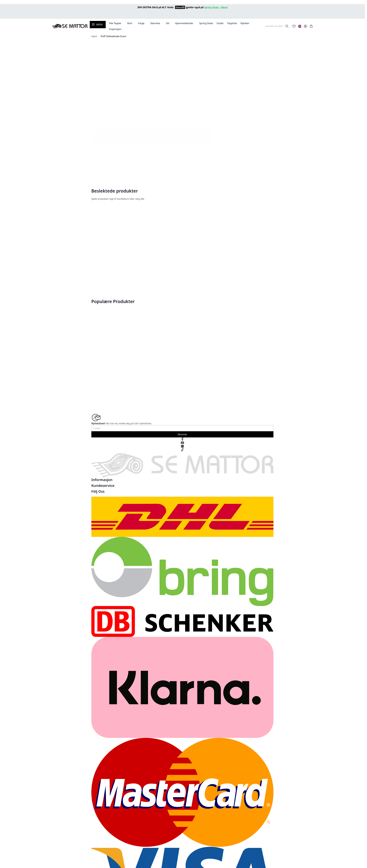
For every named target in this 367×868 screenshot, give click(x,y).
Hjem (94, 36)
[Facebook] (182, 439)
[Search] (287, 26)
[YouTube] (182, 443)
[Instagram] (182, 446)
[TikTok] (182, 450)
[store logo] (70, 26)
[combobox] (277, 26)
